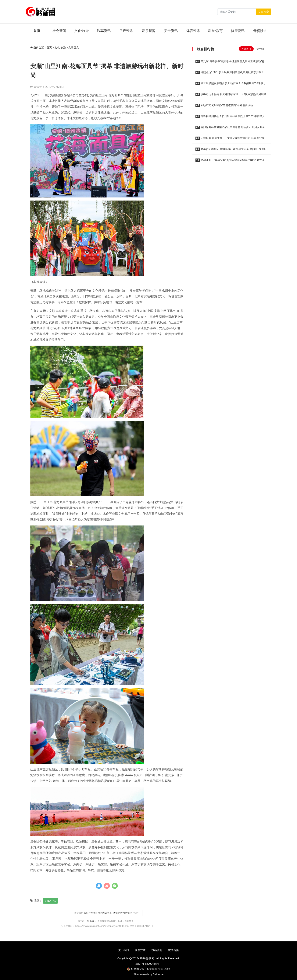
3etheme (158, 974)
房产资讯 (126, 31)
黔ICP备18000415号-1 (148, 964)
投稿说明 (157, 950)
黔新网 (91, 921)
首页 (37, 31)
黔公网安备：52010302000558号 (149, 969)
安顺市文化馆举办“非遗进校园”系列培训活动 (224, 105)
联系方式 (140, 950)
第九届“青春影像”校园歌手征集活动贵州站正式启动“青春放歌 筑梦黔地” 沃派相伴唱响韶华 (231, 63)
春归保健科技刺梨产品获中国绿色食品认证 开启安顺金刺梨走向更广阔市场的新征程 (231, 128)
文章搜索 (263, 12)
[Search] (237, 12)
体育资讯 (193, 31)
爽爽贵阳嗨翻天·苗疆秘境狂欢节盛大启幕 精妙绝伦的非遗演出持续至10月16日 (232, 150)
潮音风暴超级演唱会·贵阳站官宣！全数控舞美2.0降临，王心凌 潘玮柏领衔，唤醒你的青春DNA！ (231, 84)
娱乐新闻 (148, 31)
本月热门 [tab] (246, 49)
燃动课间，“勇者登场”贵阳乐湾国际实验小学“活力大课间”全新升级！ (230, 161)
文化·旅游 (82, 31)
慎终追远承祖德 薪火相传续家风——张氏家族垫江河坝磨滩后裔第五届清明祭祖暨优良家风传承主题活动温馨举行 (231, 95)
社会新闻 (59, 31)
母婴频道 (260, 31)
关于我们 (123, 950)
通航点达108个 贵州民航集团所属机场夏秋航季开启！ (230, 72)
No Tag (52, 901)
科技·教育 (215, 31)
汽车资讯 (104, 31)
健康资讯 (238, 31)
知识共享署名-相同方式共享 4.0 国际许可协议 (107, 913)
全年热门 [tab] (261, 49)
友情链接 (174, 950)
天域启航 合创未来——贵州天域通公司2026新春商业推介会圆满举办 (231, 139)
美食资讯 (171, 31)
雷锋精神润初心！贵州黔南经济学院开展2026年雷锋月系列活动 (231, 117)
